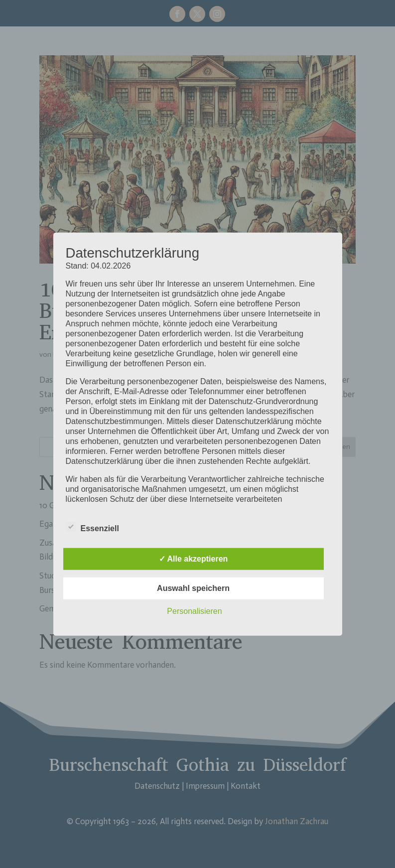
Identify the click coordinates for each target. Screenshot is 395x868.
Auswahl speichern (193, 588)
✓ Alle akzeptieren (194, 558)
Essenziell (92, 527)
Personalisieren (194, 611)
